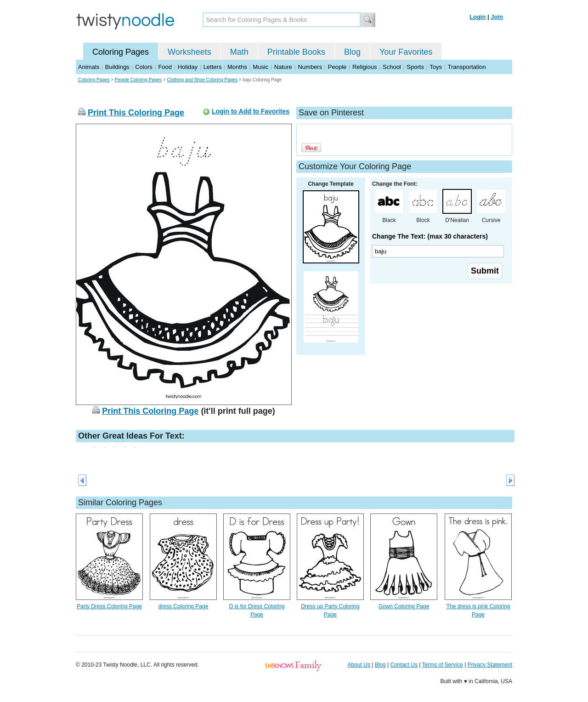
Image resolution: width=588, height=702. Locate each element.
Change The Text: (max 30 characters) (430, 236)
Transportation (466, 67)
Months (237, 67)
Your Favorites (406, 52)
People (337, 67)
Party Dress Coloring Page (109, 606)
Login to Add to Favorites (251, 111)
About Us (359, 665)
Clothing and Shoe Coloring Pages (202, 80)
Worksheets (189, 52)
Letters (213, 67)
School (392, 67)
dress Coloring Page (184, 606)
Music (260, 67)
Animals (89, 67)
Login (478, 17)
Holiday (188, 67)
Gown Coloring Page (404, 606)
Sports (415, 67)
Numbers (310, 67)
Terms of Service (442, 665)
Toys (436, 67)
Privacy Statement (490, 665)
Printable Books (296, 52)
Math (239, 52)
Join (497, 17)
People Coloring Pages (138, 80)
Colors (144, 67)
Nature (283, 67)
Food (165, 67)
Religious (365, 67)
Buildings (117, 67)
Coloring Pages (121, 52)
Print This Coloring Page (136, 113)
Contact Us (404, 665)
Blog (352, 52)
